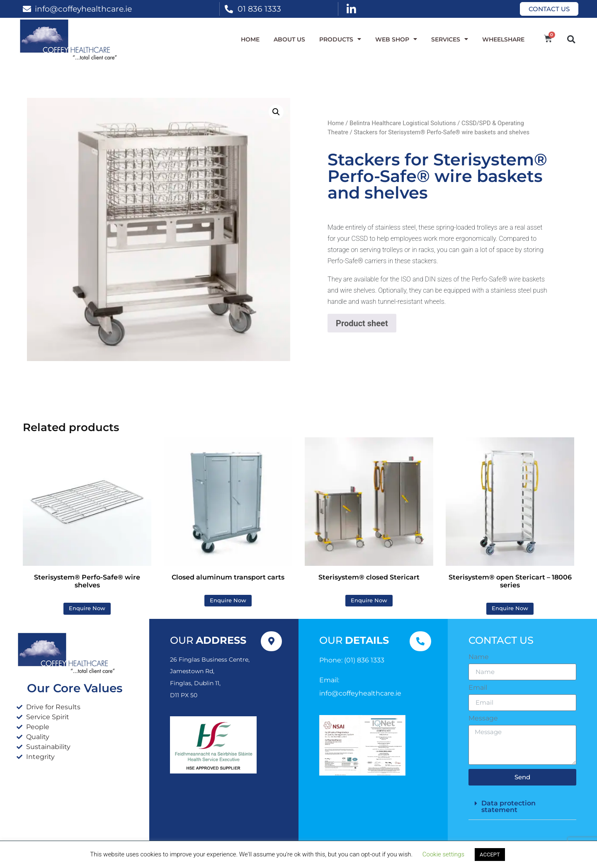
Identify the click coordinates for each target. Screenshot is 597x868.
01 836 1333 (259, 9)
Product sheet (362, 323)
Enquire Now (87, 608)
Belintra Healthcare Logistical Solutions (403, 123)
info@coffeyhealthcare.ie (83, 9)
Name (479, 657)
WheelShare (503, 39)
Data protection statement (508, 806)
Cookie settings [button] (443, 854)
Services (450, 39)
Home (250, 39)
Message (483, 718)
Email (478, 688)
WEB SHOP (396, 39)
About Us (289, 39)
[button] (571, 39)
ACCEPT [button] (490, 855)
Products (340, 39)
